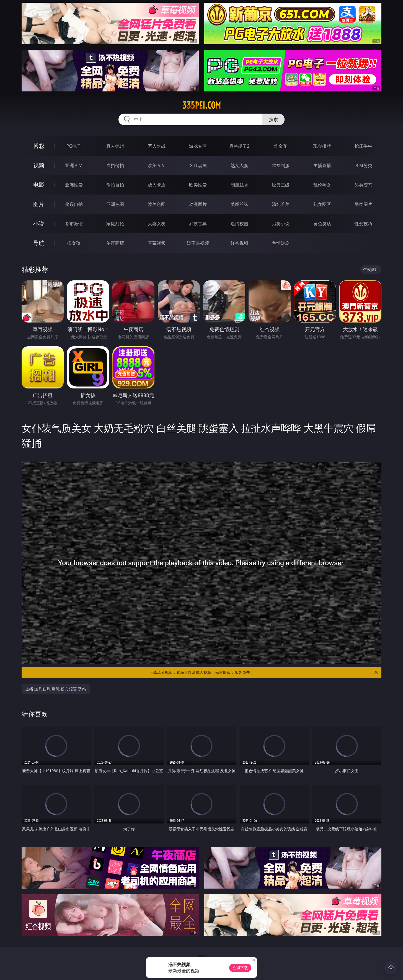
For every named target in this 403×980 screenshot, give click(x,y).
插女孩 (74, 243)
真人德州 (115, 146)
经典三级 (281, 185)
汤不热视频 (198, 243)
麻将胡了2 (239, 146)
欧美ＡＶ (157, 165)
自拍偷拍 (115, 165)
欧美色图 (157, 204)
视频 (39, 165)
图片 (39, 204)
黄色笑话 (322, 224)
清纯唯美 (281, 204)
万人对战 (157, 146)
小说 (39, 223)
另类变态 (363, 185)
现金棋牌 (322, 146)
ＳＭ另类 (363, 165)
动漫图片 (198, 204)
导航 (39, 243)
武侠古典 (198, 224)
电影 (39, 185)
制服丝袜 (239, 185)
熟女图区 (322, 204)
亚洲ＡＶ (74, 165)
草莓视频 (157, 243)
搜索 (273, 119)
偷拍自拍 (115, 185)
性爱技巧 (363, 224)
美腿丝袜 (239, 204)
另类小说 (281, 224)
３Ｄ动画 (198, 165)
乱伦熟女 (322, 185)
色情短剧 (281, 243)
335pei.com (202, 105)
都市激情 (74, 224)
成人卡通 (157, 185)
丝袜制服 (281, 165)
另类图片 (363, 204)
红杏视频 (239, 243)
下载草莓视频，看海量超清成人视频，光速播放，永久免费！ (264, 672)
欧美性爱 (198, 185)
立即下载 (240, 968)
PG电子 (74, 146)
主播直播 (322, 165)
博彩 (39, 146)
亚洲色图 (115, 204)
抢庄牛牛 (363, 146)
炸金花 (281, 146)
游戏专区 (198, 146)
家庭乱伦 (115, 224)
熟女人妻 (239, 165)
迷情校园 (239, 224)
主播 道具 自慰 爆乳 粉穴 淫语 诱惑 (56, 689)
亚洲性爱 (74, 185)
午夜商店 (115, 243)
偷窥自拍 (74, 204)
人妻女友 (157, 224)
